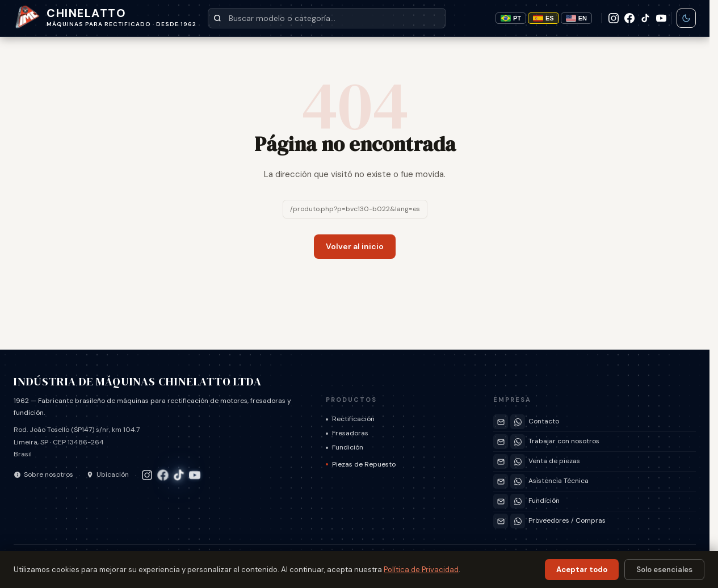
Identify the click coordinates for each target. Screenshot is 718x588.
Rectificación (350, 419)
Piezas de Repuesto (361, 464)
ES (543, 18)
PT (511, 18)
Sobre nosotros (43, 474)
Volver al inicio (355, 246)
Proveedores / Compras (567, 520)
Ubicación (108, 474)
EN (576, 18)
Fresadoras (347, 433)
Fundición (345, 447)
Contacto (544, 421)
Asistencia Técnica (559, 481)
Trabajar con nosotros (564, 441)
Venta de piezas (554, 461)
